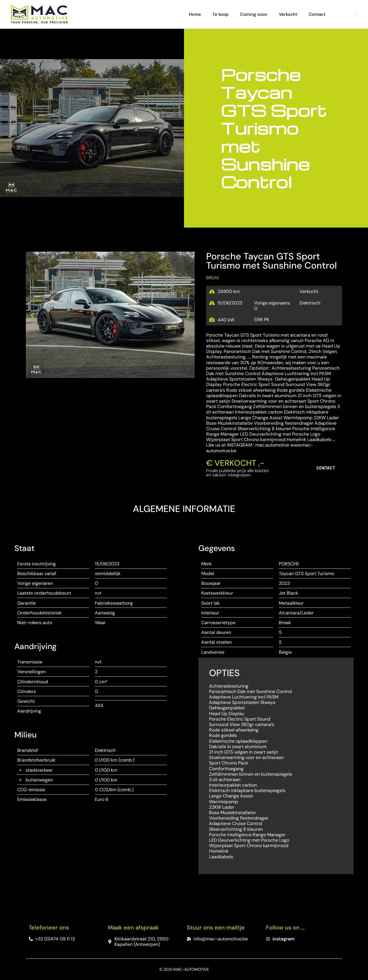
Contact (317, 14)
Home (195, 14)
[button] (357, 14)
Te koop (221, 14)
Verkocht (288, 14)
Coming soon (254, 14)
